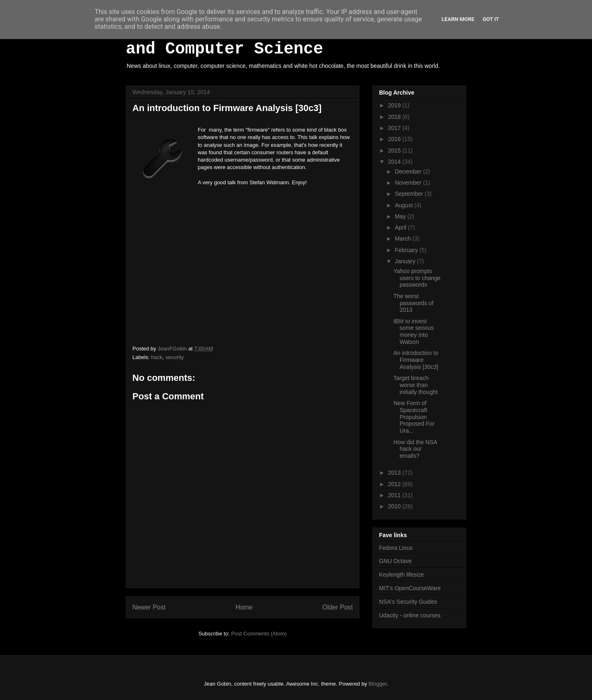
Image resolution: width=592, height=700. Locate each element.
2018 (395, 117)
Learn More (458, 19)
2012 (395, 484)
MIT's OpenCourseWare (410, 588)
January (406, 261)
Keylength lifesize (401, 575)
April (401, 227)
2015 (395, 151)
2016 (395, 139)
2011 (395, 495)
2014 (395, 162)
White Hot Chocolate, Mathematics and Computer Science (284, 40)
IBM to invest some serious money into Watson (414, 331)
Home (244, 607)
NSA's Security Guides (408, 602)
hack (157, 357)
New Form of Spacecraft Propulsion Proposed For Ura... (414, 417)
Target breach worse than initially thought (416, 385)
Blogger (378, 684)
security (175, 357)
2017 (395, 128)
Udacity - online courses (410, 615)
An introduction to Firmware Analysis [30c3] (416, 360)
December (409, 172)
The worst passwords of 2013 (413, 303)
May (401, 216)
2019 (395, 105)
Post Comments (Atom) (259, 634)
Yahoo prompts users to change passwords (417, 278)
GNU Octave (395, 561)
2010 (395, 506)
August (404, 205)
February (407, 250)
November (409, 183)
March (404, 239)
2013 (395, 473)
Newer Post (149, 607)
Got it (491, 19)
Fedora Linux (396, 548)
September (409, 194)
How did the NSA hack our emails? (415, 449)
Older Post (338, 607)
